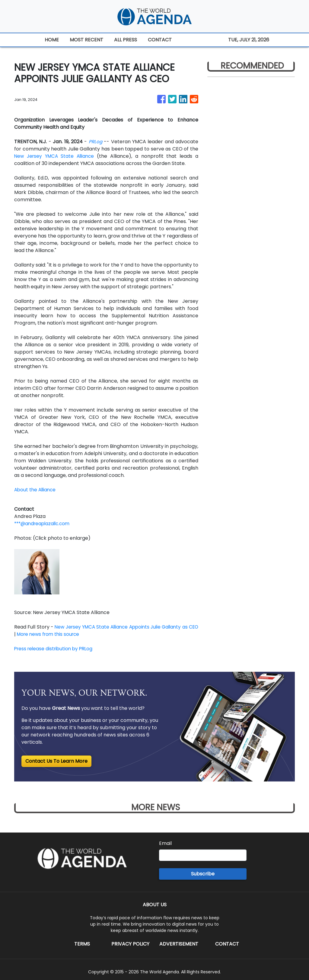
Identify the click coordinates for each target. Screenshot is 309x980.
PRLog (96, 142)
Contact (227, 944)
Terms (82, 944)
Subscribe (203, 874)
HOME (52, 40)
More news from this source (61, 634)
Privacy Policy (130, 944)
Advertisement (179, 944)
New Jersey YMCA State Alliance (55, 156)
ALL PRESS (126, 40)
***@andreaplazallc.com (44, 524)
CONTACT (160, 40)
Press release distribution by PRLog (55, 649)
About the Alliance (36, 490)
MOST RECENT (86, 40)
